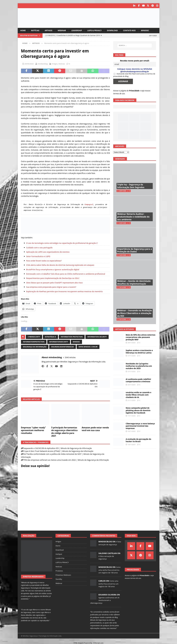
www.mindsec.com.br (88, 347)
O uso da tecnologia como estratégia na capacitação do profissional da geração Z (62, 243)
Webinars (120, 159)
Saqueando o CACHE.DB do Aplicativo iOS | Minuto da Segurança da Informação (58, 448)
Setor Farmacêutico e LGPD (38, 256)
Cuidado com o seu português (39, 247)
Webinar (63, 30)
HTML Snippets (79, 643)
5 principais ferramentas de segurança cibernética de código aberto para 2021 (64, 432)
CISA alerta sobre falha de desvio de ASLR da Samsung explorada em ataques (60, 265)
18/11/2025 (132, 431)
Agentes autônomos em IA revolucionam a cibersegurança (105, 600)
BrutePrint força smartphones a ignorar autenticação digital (53, 269)
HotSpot (59, 554)
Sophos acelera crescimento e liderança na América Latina (139, 351)
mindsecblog (43, 64)
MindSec (149, 30)
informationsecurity (59, 342)
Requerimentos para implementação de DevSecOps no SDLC (53, 278)
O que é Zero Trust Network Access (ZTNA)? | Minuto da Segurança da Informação (58, 451)
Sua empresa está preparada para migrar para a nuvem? (51, 287)
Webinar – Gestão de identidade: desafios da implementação (134, 282)
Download (115, 30)
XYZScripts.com (98, 643)
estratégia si (50, 337)
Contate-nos (133, 30)
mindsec (76, 342)
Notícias (36, 30)
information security (97, 337)
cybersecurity (34, 337)
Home (23, 30)
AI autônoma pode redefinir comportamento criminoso (138, 380)
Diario (58, 546)
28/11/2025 (132, 343)
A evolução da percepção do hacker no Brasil (138, 440)
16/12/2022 (123, 287)
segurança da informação (35, 347)
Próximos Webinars (63, 575)
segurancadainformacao (63, 347)
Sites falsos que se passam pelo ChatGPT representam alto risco (54, 283)
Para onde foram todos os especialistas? (44, 261)
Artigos (49, 30)
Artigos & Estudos (125, 329)
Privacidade (134, 90)
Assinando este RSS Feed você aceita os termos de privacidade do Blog (134, 75)
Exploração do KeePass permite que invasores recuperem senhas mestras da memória (64, 291)
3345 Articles (70, 357)
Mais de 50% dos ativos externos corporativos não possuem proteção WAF (141, 337)
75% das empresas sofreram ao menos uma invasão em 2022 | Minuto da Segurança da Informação (66, 460)
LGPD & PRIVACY (97, 30)
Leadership (78, 30)
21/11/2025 (132, 400)
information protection (72, 337)
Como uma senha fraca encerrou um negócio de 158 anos (109, 570)
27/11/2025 (132, 356)
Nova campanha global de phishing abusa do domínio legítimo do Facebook (138, 410)
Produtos (59, 571)
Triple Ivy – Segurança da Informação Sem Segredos (131, 186)
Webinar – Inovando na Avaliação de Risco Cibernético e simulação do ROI (134, 313)
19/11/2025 (132, 416)
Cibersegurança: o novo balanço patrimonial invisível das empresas (140, 426)
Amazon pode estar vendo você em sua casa (95, 429)
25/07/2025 (123, 223)
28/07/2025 (123, 191)
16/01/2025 (123, 255)
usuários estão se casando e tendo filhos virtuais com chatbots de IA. (138, 395)
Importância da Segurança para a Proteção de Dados (134, 250)
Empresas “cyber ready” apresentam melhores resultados (33, 430)
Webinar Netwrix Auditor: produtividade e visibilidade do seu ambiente (133, 217)
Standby (59, 579)
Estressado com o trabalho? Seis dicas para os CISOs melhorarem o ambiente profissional (66, 274)
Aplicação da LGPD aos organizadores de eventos (48, 252)
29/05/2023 (29, 64)
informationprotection (34, 342)
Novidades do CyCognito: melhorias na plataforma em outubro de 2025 (139, 366)
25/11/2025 (132, 384)
